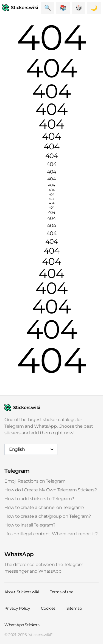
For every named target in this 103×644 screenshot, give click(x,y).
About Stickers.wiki (22, 592)
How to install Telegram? (30, 525)
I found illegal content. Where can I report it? (51, 534)
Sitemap (74, 608)
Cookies (48, 608)
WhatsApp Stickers (22, 625)
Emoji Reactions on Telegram (35, 481)
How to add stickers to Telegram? (39, 499)
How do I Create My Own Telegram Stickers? (51, 490)
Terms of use (62, 592)
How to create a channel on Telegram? (44, 507)
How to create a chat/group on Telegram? (48, 516)
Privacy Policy (17, 608)
